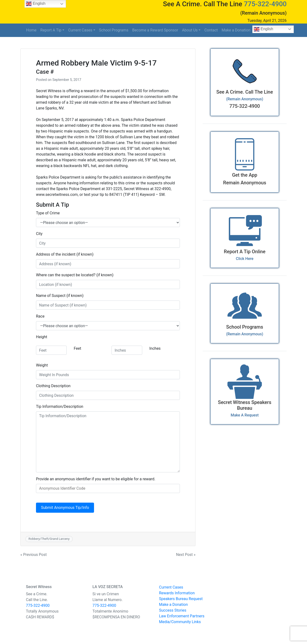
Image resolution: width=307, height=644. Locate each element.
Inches (155, 348)
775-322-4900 (265, 4)
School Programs (114, 30)
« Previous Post (34, 555)
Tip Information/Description (60, 406)
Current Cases (80, 30)
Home (31, 30)
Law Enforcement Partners (182, 616)
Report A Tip (51, 30)
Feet (78, 348)
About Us (190, 30)
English (263, 29)
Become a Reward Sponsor (155, 30)
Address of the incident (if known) (65, 254)
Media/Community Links (180, 622)
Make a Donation (236, 30)
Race (40, 316)
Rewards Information (177, 593)
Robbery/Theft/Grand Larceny (49, 539)
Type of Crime (48, 213)
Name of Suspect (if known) (60, 296)
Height (42, 337)
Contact (211, 30)
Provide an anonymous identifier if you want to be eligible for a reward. (96, 479)
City (39, 234)
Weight (42, 365)
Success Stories (173, 610)
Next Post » (186, 555)
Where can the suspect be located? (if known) (75, 275)
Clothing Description (53, 386)
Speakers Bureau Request (181, 599)
